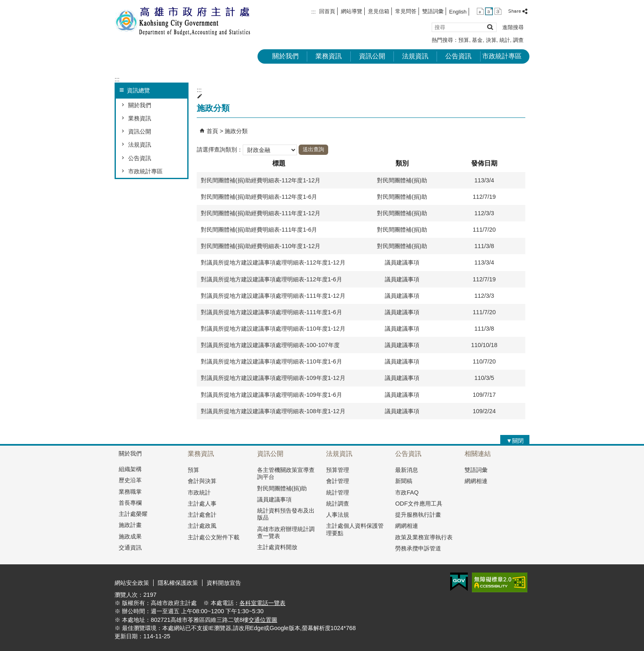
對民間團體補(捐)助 (282, 488)
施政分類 (236, 131)
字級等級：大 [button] (498, 11)
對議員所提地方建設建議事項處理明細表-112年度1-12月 (273, 262)
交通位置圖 (263, 620)
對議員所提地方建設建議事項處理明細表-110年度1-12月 (273, 329)
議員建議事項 (274, 499)
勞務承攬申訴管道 (418, 548)
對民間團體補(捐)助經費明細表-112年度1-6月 (259, 197)
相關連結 (478, 454)
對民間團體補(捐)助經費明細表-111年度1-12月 (261, 213)
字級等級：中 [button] (489, 11)
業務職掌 (130, 492)
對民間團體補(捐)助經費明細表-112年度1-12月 (261, 180)
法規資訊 (415, 56)
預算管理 (338, 470)
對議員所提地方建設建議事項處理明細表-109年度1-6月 (271, 395)
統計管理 (338, 492)
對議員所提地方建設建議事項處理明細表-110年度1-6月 (271, 361)
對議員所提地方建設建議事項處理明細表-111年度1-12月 (273, 296)
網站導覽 (352, 11)
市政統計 (199, 492)
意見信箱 (379, 11)
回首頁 (327, 11)
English (458, 12)
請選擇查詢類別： (220, 149)
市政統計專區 (502, 56)
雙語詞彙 (433, 11)
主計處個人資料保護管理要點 (355, 529)
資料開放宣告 (224, 583)
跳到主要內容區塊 (4, 4)
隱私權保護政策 (178, 583)
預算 (464, 40)
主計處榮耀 (133, 514)
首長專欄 (130, 503)
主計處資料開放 (277, 547)
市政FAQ (407, 492)
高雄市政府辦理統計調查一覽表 (286, 533)
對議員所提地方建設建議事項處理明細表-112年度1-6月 (271, 279)
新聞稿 (404, 481)
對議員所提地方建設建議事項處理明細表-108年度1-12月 (273, 411)
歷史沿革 (130, 480)
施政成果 (130, 536)
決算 (491, 40)
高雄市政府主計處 (184, 21)
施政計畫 (130, 525)
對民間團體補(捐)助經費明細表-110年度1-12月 (261, 246)
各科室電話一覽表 (262, 603)
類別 (402, 163)
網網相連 (407, 526)
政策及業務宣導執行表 (424, 537)
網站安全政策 (132, 583)
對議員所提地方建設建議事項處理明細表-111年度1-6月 (271, 312)
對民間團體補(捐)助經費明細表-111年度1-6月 (259, 230)
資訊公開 (372, 56)
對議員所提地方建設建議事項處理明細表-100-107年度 (270, 345)
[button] (490, 27)
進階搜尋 (513, 27)
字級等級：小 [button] (480, 11)
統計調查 (338, 504)
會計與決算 (202, 481)
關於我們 (285, 56)
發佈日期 (484, 163)
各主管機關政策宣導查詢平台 (286, 473)
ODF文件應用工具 (419, 504)
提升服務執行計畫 (418, 515)
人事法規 (338, 515)
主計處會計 (202, 515)
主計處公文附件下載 (214, 537)
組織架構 (130, 469)
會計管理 (338, 481)
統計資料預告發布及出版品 (286, 514)
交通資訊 (130, 547)
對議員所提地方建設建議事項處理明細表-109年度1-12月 (273, 378)
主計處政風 (202, 526)
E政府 (459, 582)
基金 (477, 40)
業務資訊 (329, 56)
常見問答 (406, 11)
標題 (279, 163)
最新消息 (407, 470)
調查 (518, 40)
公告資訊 (458, 56)
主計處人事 (202, 504)
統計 (505, 40)
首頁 (212, 131)
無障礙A (500, 582)
